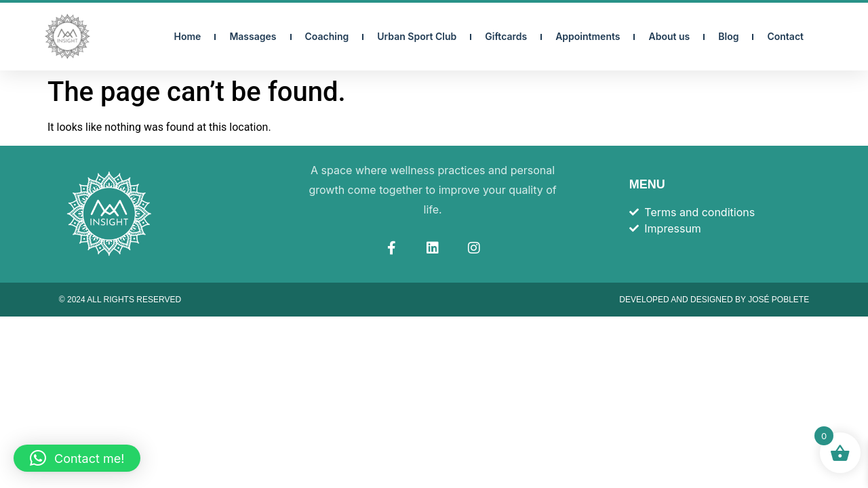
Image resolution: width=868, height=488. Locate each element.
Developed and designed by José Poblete (714, 300)
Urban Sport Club (417, 36)
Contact (785, 36)
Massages (253, 36)
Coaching (327, 36)
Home (188, 36)
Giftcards (506, 36)
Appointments (588, 36)
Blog (728, 36)
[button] (77, 458)
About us (669, 36)
